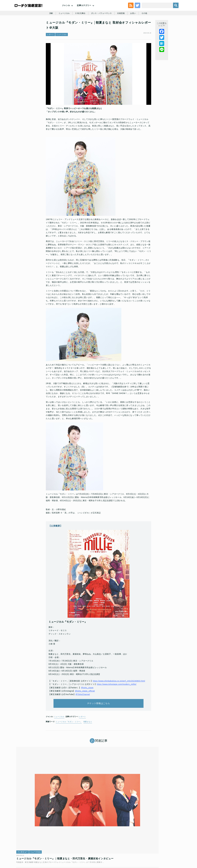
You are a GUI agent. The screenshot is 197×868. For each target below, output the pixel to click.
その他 (147, 26)
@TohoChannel (83, 708)
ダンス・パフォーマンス (102, 26)
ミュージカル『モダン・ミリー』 (69, 740)
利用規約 (32, 848)
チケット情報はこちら (99, 719)
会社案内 (173, 848)
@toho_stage (87, 701)
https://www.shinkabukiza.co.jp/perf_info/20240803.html (119, 695)
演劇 (49, 26)
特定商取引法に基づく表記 (146, 848)
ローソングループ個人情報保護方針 (118, 848)
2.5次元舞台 (79, 26)
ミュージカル (62, 26)
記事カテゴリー (84, 11)
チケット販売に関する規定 (49, 848)
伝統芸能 (122, 26)
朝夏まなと (88, 740)
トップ (23, 848)
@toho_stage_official (85, 705)
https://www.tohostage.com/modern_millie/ (117, 698)
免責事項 (163, 848)
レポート (50, 51)
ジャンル (66, 11)
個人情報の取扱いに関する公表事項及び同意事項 (82, 848)
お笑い (135, 26)
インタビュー (25, 807)
